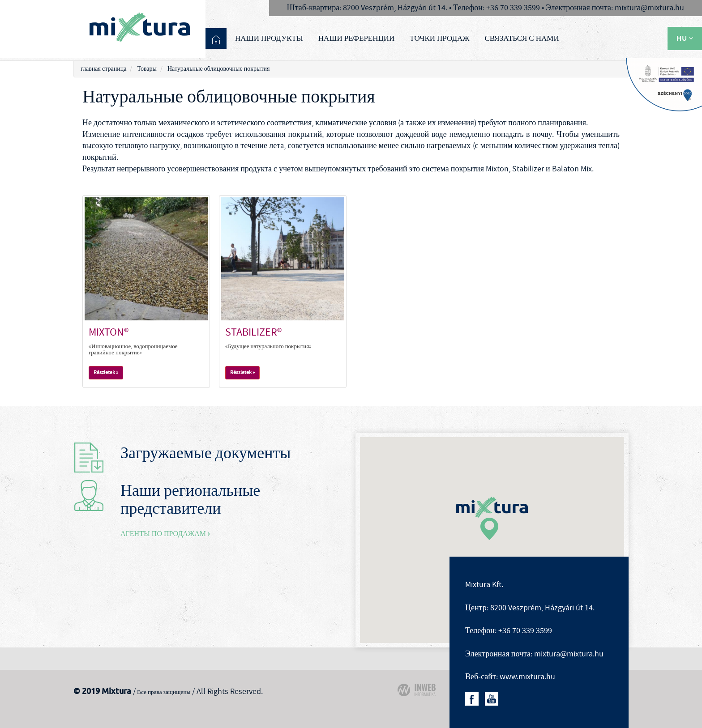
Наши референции (357, 38)
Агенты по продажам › (165, 534)
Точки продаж (439, 38)
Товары (147, 69)
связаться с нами (522, 38)
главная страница (103, 69)
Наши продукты (269, 38)
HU (685, 38)
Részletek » (106, 373)
